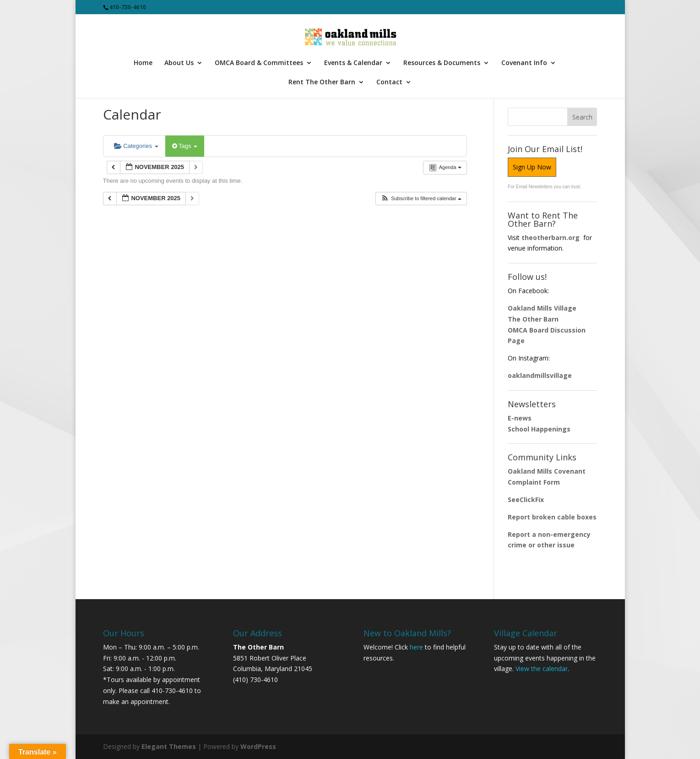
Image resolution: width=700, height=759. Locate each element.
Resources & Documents (442, 63)
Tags (185, 146)
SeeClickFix (526, 500)
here (416, 647)
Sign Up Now (532, 167)
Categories (136, 146)
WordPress (258, 746)
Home (143, 63)
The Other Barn (533, 319)
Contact (389, 82)
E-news (520, 418)
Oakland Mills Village (542, 308)
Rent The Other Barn (322, 82)
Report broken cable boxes (552, 517)
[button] (421, 199)
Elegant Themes (169, 746)
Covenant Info (524, 63)
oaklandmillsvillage (541, 375)
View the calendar (542, 669)
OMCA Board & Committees (259, 63)
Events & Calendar (353, 63)
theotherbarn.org (551, 238)
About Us (179, 63)
